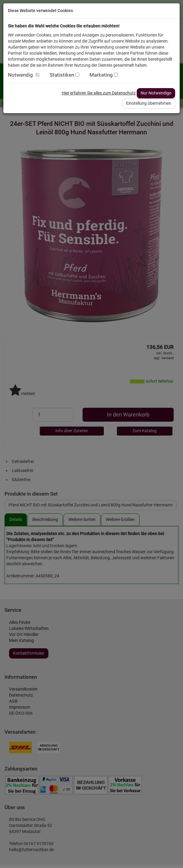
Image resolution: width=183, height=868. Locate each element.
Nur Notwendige (156, 93)
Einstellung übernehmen (149, 103)
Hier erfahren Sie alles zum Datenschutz (99, 93)
